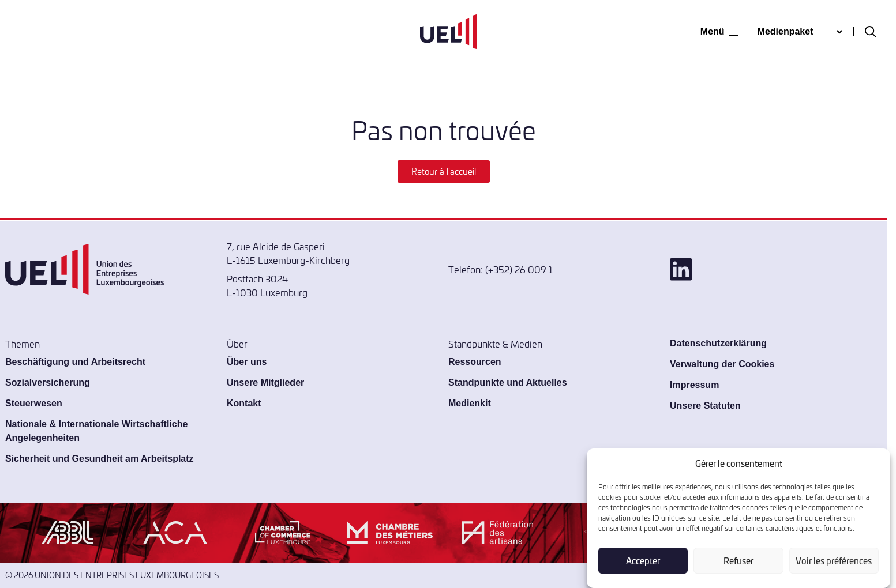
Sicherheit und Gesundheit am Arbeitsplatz (100, 459)
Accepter (643, 561)
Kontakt (244, 403)
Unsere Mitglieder (265, 382)
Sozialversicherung (48, 382)
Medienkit (470, 403)
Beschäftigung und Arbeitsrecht (75, 362)
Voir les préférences (834, 561)
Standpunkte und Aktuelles (508, 382)
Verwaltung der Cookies (722, 364)
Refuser (738, 561)
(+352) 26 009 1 (519, 269)
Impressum (694, 385)
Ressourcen (475, 362)
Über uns (247, 362)
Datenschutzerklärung (718, 343)
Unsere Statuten (705, 406)
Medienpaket (786, 31)
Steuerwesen (34, 403)
